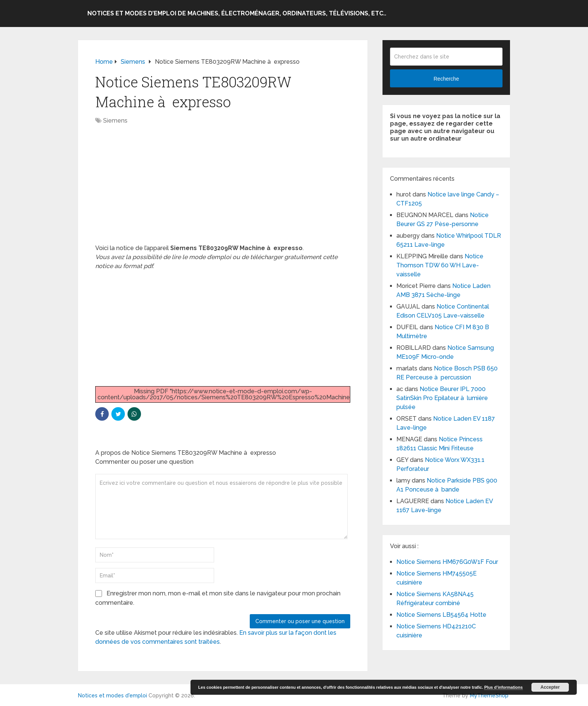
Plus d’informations (503, 687)
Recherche (446, 79)
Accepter (550, 687)
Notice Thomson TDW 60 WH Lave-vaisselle (440, 265)
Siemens (115, 121)
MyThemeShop (489, 696)
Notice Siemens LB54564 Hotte (441, 615)
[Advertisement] (223, 188)
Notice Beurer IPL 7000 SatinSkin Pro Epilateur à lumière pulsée (442, 398)
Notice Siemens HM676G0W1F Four (447, 562)
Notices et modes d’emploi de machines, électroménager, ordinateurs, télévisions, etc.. (237, 13)
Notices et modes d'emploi (112, 696)
